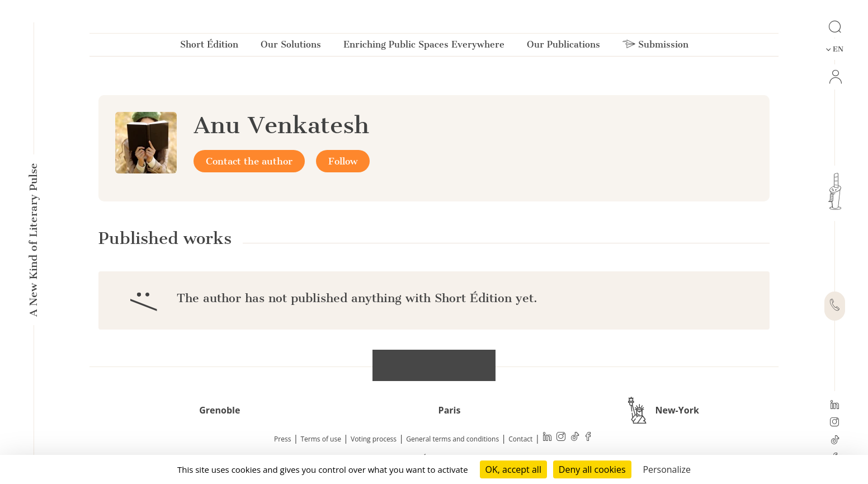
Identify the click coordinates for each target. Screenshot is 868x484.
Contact (520, 439)
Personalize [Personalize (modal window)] (667, 469)
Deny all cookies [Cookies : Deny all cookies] (592, 469)
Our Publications (563, 47)
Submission (655, 47)
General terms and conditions (452, 439)
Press (282, 439)
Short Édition (209, 47)
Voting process (374, 439)
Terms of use (321, 439)
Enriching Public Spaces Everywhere (424, 47)
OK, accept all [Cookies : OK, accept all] (513, 469)
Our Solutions (291, 47)
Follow (343, 161)
